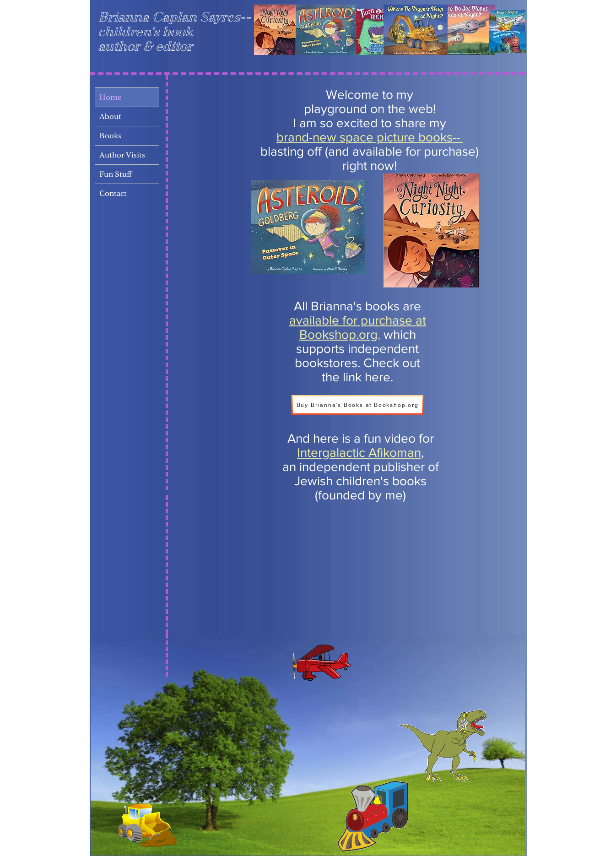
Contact (113, 193)
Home (111, 97)
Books (110, 136)
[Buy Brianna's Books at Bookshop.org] (357, 405)
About (110, 116)
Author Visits (122, 155)
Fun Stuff (116, 174)
